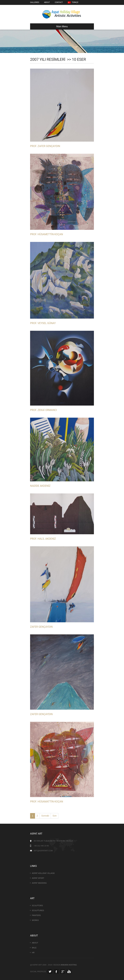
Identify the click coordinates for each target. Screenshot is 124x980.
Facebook (56, 972)
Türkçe (73, 2)
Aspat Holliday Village (43, 873)
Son (55, 816)
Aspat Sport (38, 878)
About (47, 2)
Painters (36, 915)
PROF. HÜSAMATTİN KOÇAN (47, 802)
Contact (59, 2)
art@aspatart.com (43, 851)
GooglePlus (62, 972)
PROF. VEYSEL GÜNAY (43, 323)
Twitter (50, 972)
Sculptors (37, 906)
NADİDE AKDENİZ (40, 486)
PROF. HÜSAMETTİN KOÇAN (47, 234)
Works (35, 920)
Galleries (35, 2)
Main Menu (50, 26)
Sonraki (45, 816)
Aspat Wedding (39, 883)
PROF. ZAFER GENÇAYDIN (45, 146)
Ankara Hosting (69, 965)
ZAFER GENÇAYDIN (41, 627)
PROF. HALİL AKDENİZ (43, 539)
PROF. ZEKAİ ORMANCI (43, 410)
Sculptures (38, 910)
